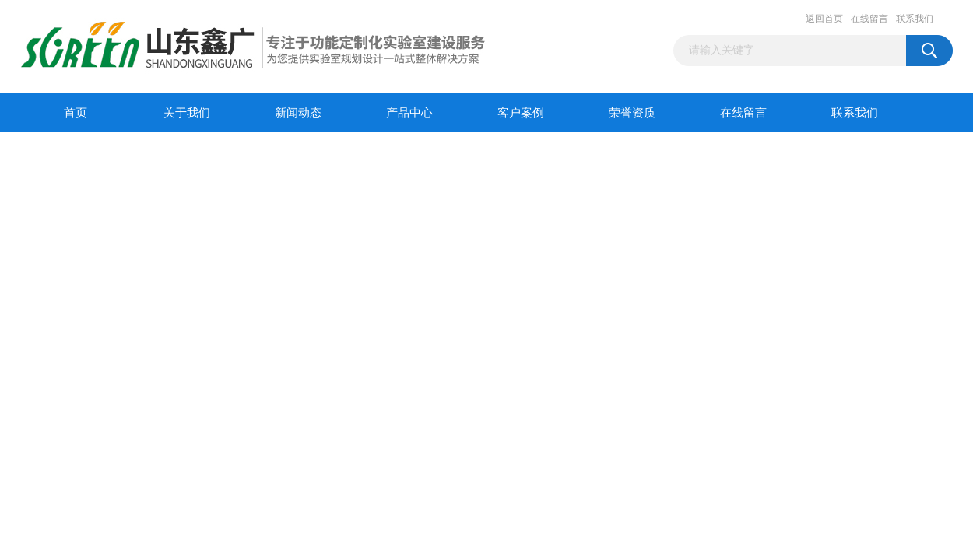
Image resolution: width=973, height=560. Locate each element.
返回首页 (824, 19)
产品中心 (409, 113)
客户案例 (521, 113)
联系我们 (915, 19)
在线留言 (869, 19)
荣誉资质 (632, 113)
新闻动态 (298, 113)
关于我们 (187, 113)
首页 (76, 113)
